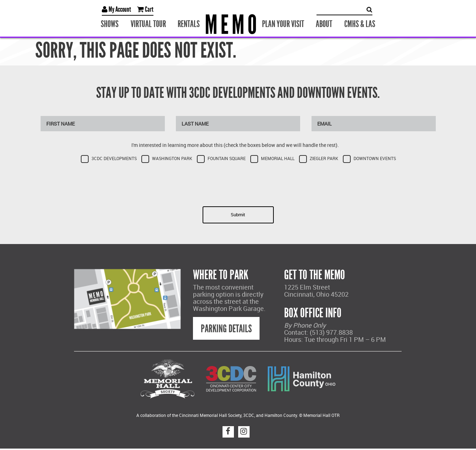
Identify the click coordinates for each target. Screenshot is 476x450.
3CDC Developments (114, 158)
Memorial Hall (278, 158)
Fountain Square (227, 158)
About (324, 24)
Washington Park (172, 158)
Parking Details (226, 329)
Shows (110, 24)
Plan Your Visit (283, 24)
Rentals (189, 24)
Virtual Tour (148, 24)
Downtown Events (375, 158)
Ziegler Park (324, 158)
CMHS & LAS (360, 24)
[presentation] (238, 182)
